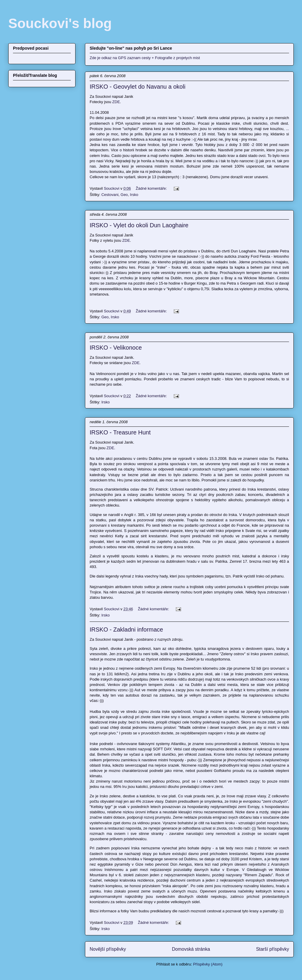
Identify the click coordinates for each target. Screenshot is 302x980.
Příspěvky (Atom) (208, 964)
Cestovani (110, 195)
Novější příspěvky (108, 949)
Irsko (134, 195)
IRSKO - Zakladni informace (126, 629)
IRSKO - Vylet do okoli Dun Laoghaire (139, 225)
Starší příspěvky (273, 949)
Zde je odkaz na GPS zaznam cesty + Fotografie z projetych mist (145, 58)
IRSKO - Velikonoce (116, 348)
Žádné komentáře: (152, 188)
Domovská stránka (191, 949)
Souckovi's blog (60, 23)
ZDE (116, 102)
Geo (124, 195)
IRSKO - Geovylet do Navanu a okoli (138, 87)
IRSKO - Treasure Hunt (120, 432)
